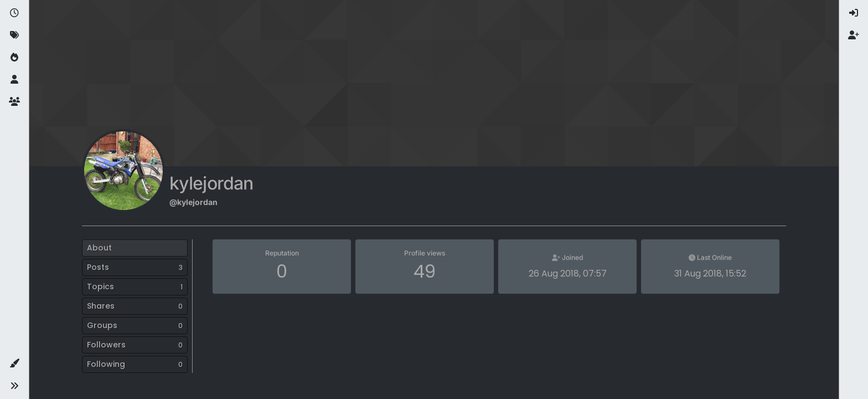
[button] (14, 364)
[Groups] (14, 102)
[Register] (854, 35)
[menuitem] (854, 13)
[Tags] (14, 35)
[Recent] (14, 13)
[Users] (14, 80)
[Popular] (14, 58)
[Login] (854, 13)
